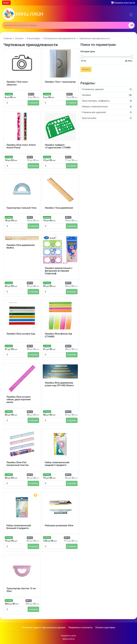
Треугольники (107, 118)
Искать (86, 69)
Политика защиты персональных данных (44, 627)
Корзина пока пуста (125, 3)
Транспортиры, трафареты (107, 101)
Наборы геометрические (107, 106)
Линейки (107, 95)
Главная (8, 38)
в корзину (33, 103)
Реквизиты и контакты (80, 627)
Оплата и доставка (105, 627)
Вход (6, 3)
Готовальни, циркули (107, 89)
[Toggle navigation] (131, 15)
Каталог (19, 38)
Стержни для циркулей (107, 112)
